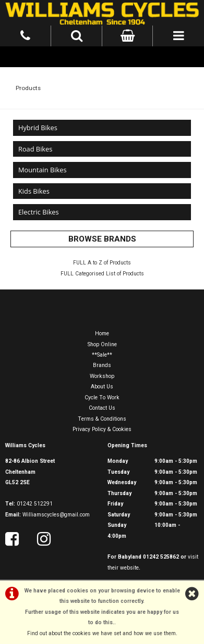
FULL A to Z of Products (102, 263)
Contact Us (102, 408)
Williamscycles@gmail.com (56, 515)
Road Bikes (35, 149)
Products (28, 88)
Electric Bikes (39, 212)
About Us (102, 387)
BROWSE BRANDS (102, 239)
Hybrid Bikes (38, 128)
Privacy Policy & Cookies (102, 429)
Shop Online (102, 344)
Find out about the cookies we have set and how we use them (101, 633)
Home (102, 333)
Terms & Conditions (102, 419)
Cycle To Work (102, 397)
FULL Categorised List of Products (102, 274)
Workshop (102, 376)
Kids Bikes (34, 191)
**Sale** (102, 355)
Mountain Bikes (42, 170)
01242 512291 (35, 504)
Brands (102, 365)
